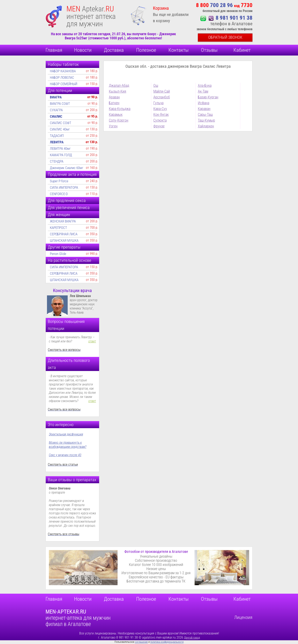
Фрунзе (159, 126)
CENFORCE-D (59, 194)
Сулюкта (160, 120)
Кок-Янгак (161, 114)
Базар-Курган (208, 97)
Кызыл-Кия (118, 91)
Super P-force (59, 181)
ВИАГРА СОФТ (60, 104)
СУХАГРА (56, 110)
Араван (114, 97)
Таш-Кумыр (206, 120)
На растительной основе (70, 260)
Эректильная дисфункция (66, 434)
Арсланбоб (162, 97)
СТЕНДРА (57, 161)
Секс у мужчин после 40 (65, 455)
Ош (156, 85)
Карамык (116, 114)
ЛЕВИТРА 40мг (60, 149)
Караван (204, 109)
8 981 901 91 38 (234, 18)
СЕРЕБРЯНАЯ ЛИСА (64, 234)
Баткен (114, 103)
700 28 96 (224, 5)
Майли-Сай (162, 91)
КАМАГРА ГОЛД (61, 155)
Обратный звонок (225, 37)
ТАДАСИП (57, 136)
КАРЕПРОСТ (58, 228)
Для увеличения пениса (69, 208)
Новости (83, 50)
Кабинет (242, 50)
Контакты (178, 50)
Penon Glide (58, 254)
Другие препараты (64, 247)
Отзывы (209, 50)
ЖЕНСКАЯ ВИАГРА (63, 221)
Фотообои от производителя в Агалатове (156, 552)
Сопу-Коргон (119, 120)
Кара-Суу (160, 109)
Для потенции (60, 91)
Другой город (192, 638)
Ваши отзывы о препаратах (72, 480)
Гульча (158, 103)
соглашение (141, 642)
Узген (113, 126)
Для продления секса (67, 201)
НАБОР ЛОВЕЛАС (62, 77)
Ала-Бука (205, 85)
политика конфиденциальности (167, 642)
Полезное (146, 50)
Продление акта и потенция (72, 174)
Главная (54, 50)
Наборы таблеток (63, 64)
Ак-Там (203, 91)
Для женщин (59, 215)
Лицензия (243, 617)
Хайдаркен (206, 126)
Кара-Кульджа (120, 109)
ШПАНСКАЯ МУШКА (64, 240)
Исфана (204, 103)
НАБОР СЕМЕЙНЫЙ (64, 84)
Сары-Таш (205, 114)
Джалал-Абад (119, 85)
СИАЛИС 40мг (60, 129)
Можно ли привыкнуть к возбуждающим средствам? (68, 445)
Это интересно (61, 425)
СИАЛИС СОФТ (61, 123)
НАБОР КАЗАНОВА (63, 71)
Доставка (114, 50)
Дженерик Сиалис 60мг (67, 168)
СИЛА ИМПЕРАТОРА (64, 187)
